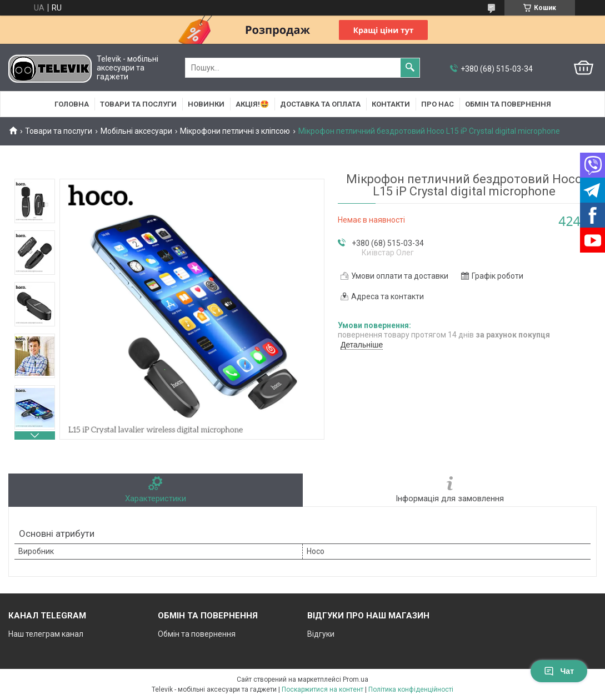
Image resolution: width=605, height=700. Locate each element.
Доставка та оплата (320, 104)
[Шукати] (410, 68)
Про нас (437, 104)
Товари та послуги (138, 104)
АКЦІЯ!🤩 (252, 104)
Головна (72, 104)
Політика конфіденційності (411, 689)
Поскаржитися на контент (322, 689)
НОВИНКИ (206, 104)
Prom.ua (356, 679)
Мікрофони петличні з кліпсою (235, 131)
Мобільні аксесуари (136, 131)
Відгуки (321, 634)
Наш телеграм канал (46, 634)
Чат (559, 671)
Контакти (391, 104)
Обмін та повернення (508, 104)
